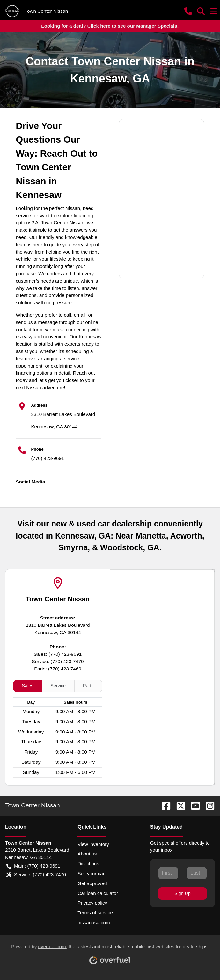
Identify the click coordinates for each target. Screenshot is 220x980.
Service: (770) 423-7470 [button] (36, 875)
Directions (88, 864)
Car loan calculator (98, 893)
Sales (28, 686)
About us (87, 854)
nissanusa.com (94, 923)
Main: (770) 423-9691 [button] (33, 866)
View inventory (93, 844)
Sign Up (183, 893)
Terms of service (95, 913)
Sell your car (91, 873)
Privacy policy (92, 903)
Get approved (92, 883)
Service (58, 686)
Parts (88, 686)
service (23, 215)
